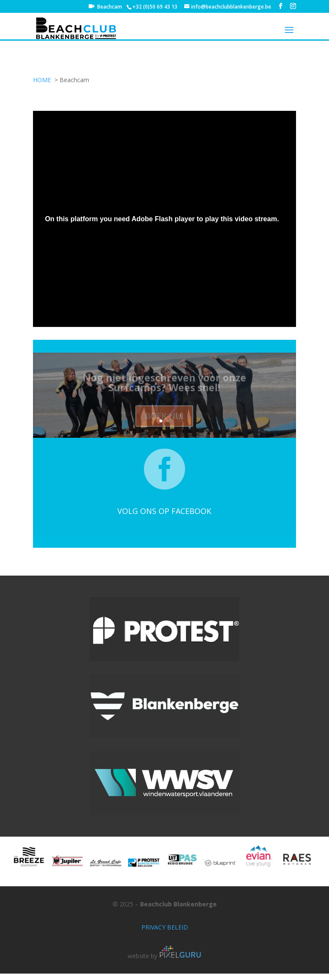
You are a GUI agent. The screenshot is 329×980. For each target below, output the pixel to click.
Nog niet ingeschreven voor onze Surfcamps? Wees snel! (164, 385)
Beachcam (110, 7)
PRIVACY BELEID (165, 927)
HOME (42, 80)
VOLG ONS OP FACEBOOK (164, 511)
